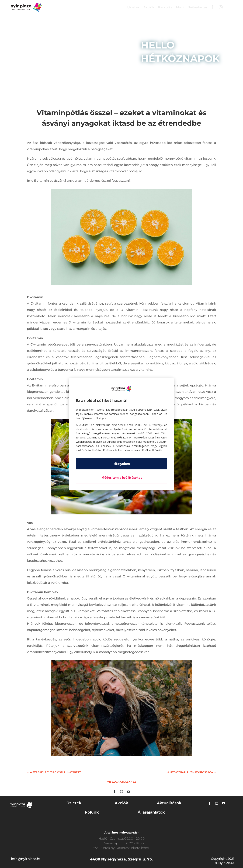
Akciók (149, 7)
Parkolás (165, 7)
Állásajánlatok (151, 812)
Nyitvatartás (197, 7)
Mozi (180, 7)
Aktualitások (169, 803)
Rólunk (92, 812)
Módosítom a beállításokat (122, 478)
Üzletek (133, 7)
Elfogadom (122, 464)
